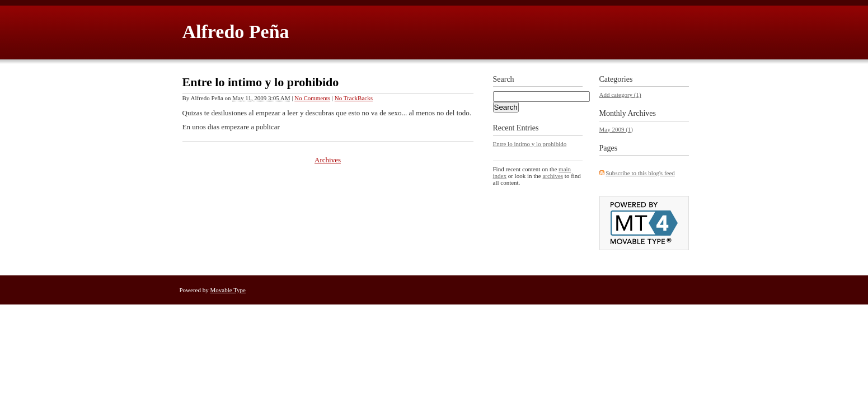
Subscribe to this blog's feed (640, 173)
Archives (328, 160)
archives (553, 176)
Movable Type (228, 290)
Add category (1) (620, 95)
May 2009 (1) (616, 129)
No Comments (312, 98)
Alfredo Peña (236, 32)
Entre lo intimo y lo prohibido (261, 82)
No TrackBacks (354, 98)
